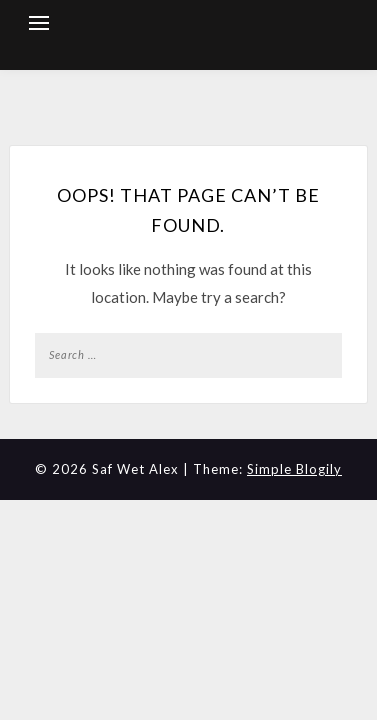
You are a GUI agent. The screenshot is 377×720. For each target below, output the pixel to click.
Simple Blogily (294, 469)
